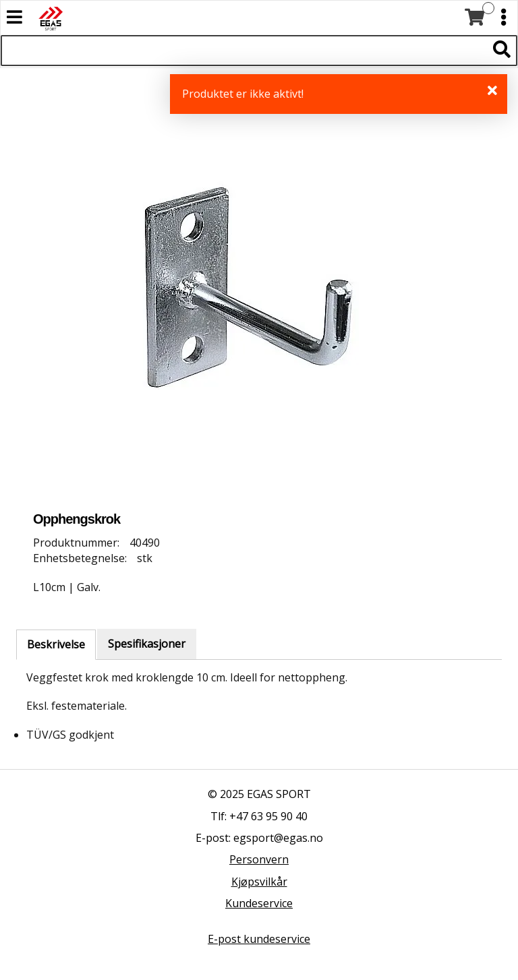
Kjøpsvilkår (259, 882)
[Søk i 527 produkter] (244, 51)
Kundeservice (259, 903)
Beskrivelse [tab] (56, 644)
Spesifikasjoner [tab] (147, 644)
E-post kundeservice (259, 939)
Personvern (259, 859)
